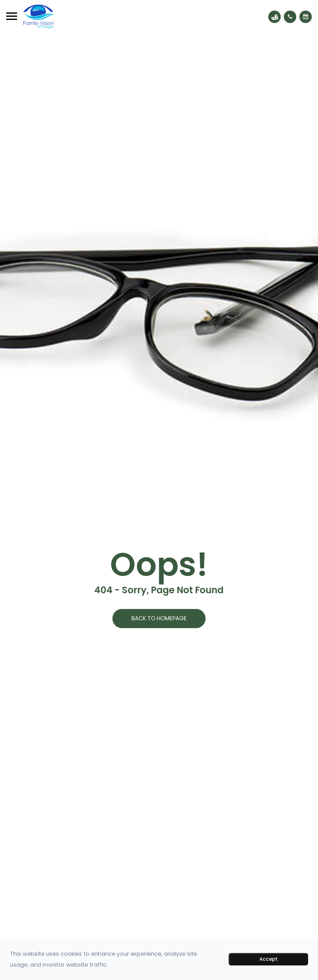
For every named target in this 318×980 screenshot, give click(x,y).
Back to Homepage (159, 619)
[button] (290, 17)
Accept (268, 959)
